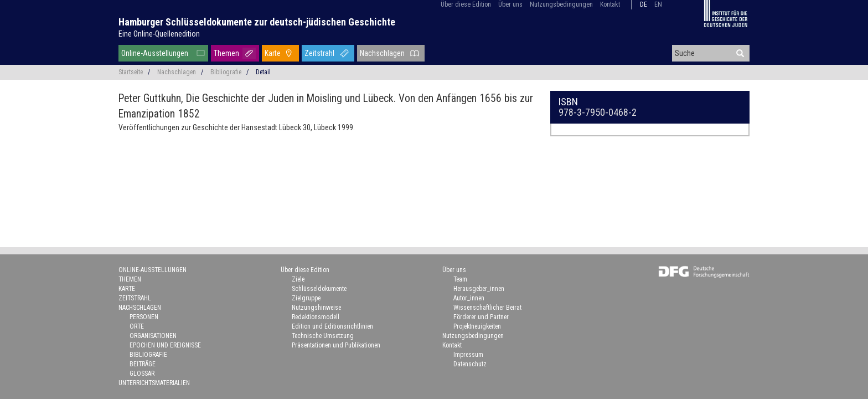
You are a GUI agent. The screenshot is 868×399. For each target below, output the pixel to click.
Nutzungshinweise (316, 308)
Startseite (131, 72)
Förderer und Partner (481, 317)
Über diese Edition (466, 4)
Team (460, 279)
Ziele (298, 279)
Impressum (468, 355)
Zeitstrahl (319, 53)
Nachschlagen (382, 53)
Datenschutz (470, 364)
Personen (144, 317)
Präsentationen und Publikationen (336, 345)
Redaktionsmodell (316, 317)
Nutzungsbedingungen (561, 4)
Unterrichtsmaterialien (154, 383)
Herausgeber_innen (479, 289)
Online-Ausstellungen (155, 53)
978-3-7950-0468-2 (598, 112)
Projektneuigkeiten (477, 326)
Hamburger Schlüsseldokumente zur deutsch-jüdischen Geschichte (257, 22)
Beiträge (143, 364)
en (658, 4)
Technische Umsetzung (323, 336)
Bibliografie (226, 72)
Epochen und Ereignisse (165, 345)
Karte (273, 53)
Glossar (142, 374)
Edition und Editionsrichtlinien (332, 326)
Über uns (510, 4)
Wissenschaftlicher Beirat (487, 308)
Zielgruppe (306, 298)
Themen (226, 53)
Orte (137, 326)
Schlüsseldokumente (319, 289)
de (644, 4)
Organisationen (153, 336)
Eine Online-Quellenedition (159, 34)
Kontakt (610, 4)
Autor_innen (469, 298)
